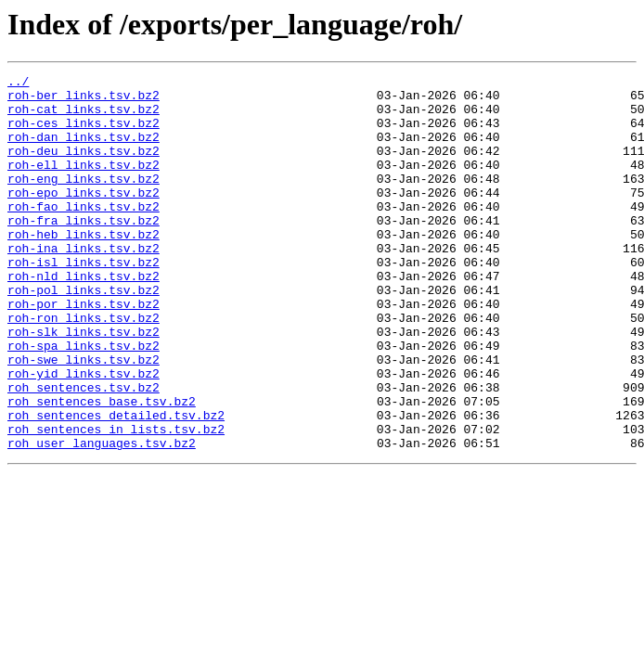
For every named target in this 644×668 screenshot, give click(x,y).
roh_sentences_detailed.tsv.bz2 (116, 484)
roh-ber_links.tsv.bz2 (84, 100)
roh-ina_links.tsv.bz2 (84, 284)
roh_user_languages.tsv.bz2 (102, 518)
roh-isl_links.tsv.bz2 (84, 301)
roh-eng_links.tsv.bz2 (84, 200)
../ (18, 83)
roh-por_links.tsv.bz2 (84, 351)
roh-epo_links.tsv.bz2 (84, 217)
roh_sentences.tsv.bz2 (84, 451)
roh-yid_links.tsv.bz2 (84, 434)
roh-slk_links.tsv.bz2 (84, 384)
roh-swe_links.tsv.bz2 (84, 417)
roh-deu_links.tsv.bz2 (84, 167)
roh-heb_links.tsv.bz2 (84, 267)
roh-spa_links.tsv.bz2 (84, 401)
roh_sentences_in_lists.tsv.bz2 (116, 501)
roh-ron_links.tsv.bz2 (84, 367)
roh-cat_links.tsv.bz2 (84, 117)
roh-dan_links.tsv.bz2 (84, 150)
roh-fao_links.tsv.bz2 (84, 234)
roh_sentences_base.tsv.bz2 (102, 468)
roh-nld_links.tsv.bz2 (84, 317)
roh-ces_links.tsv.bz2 (84, 134)
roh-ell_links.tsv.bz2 (84, 184)
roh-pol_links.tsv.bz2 (84, 334)
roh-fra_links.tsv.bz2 (84, 250)
